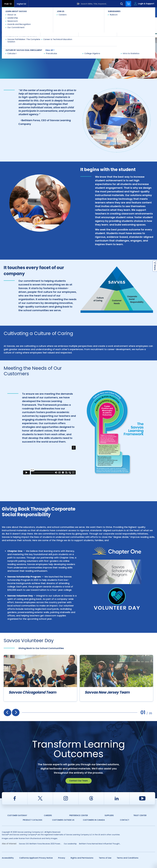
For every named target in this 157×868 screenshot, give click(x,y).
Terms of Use (105, 858)
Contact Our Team (79, 781)
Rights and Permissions (82, 858)
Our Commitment (35, 22)
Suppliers (109, 815)
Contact (145, 12)
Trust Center (140, 815)
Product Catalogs (33, 820)
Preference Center (79, 815)
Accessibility (8, 858)
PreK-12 (8, 4)
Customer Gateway (17, 815)
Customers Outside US (63, 820)
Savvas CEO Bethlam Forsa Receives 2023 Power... (40, 844)
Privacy (62, 858)
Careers (48, 815)
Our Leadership (70, 844)
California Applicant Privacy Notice (36, 858)
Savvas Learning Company (13, 22)
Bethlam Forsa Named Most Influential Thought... (100, 844)
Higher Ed (21, 4)
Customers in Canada (94, 820)
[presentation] (7, 712)
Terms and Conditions (128, 858)
